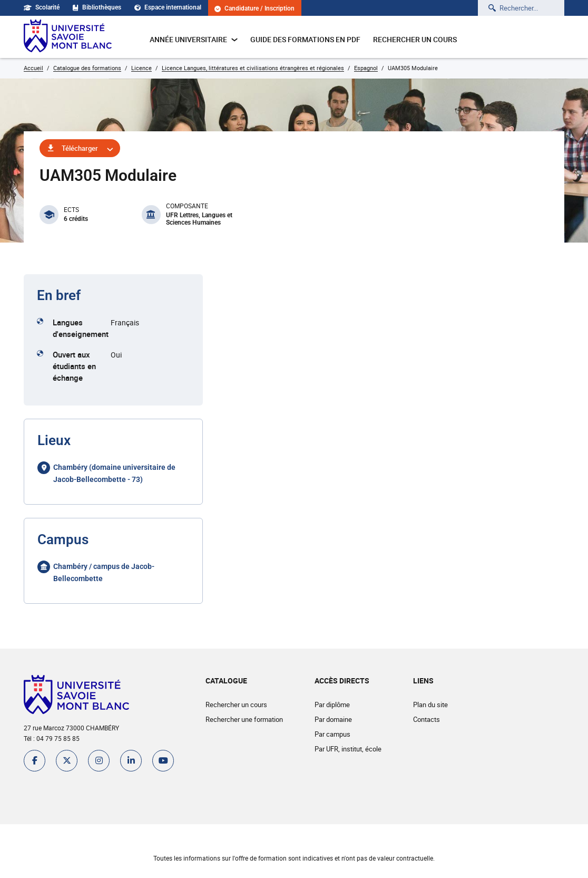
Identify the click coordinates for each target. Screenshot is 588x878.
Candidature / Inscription (254, 9)
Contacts (427, 719)
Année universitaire (194, 39)
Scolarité (42, 7)
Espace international (168, 7)
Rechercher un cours (415, 39)
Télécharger (80, 148)
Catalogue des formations (87, 68)
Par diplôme (332, 705)
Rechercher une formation (244, 719)
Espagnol (366, 68)
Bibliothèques (97, 7)
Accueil (33, 68)
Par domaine (333, 719)
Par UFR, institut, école (348, 749)
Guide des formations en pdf (305, 39)
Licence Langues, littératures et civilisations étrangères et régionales (253, 68)
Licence (141, 68)
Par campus (332, 734)
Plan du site (430, 705)
